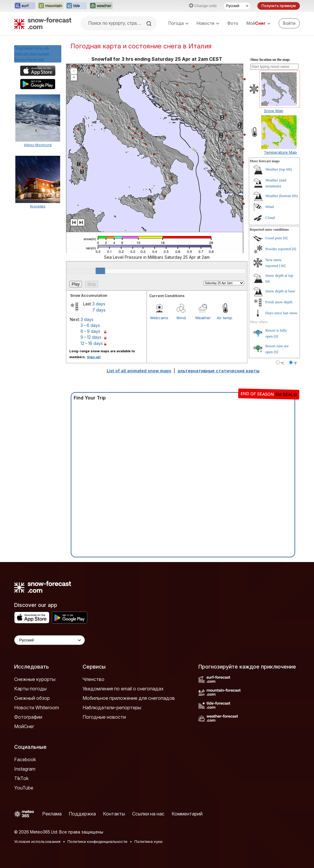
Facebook (25, 759)
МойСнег (24, 726)
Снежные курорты (35, 679)
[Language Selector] (50, 640)
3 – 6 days (90, 325)
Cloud (270, 218)
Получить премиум (279, 6)
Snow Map (274, 111)
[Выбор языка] (237, 6)
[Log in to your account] (289, 23)
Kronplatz (38, 206)
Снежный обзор (32, 698)
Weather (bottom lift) (282, 196)
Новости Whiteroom (37, 707)
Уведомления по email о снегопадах (123, 689)
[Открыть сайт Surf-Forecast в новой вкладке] (25, 6)
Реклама (52, 814)
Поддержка (82, 814)
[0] (285, 238)
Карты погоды (30, 689)
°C (283, 363)
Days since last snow (281, 313)
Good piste (274, 238)
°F (295, 363)
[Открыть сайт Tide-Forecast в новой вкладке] (76, 6)
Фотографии (28, 717)
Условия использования (37, 841)
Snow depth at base (280, 291)
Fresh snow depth (279, 302)
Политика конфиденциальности (97, 841)
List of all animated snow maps (139, 371)
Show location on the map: (270, 60)
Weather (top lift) (279, 169)
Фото (233, 23)
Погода (178, 23)
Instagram (25, 769)
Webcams (159, 318)
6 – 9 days (90, 331)
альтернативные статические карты (218, 371)
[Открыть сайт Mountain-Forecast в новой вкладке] (51, 6)
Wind (181, 318)
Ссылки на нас (148, 814)
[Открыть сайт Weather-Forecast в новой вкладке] (101, 6)
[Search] (149, 24)
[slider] (100, 271)
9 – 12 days (91, 337)
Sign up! (94, 357)
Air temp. (225, 318)
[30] (282, 266)
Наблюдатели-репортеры (112, 707)
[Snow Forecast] (43, 23)
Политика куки (148, 841)
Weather (203, 318)
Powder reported (278, 249)
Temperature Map (280, 152)
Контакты (114, 814)
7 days (99, 310)
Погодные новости (104, 717)
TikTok (21, 778)
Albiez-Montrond (38, 145)
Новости (208, 23)
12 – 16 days (92, 343)
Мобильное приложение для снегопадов (129, 698)
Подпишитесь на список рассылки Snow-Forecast (32, 54)
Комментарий (187, 814)
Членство (93, 679)
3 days (99, 304)
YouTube (24, 788)
